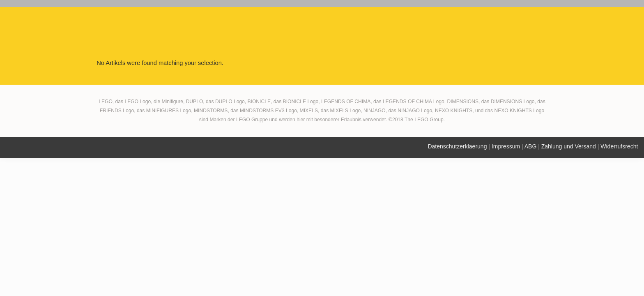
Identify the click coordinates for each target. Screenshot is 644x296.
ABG (531, 146)
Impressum (506, 146)
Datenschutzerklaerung (457, 146)
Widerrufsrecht (619, 146)
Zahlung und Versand (569, 146)
